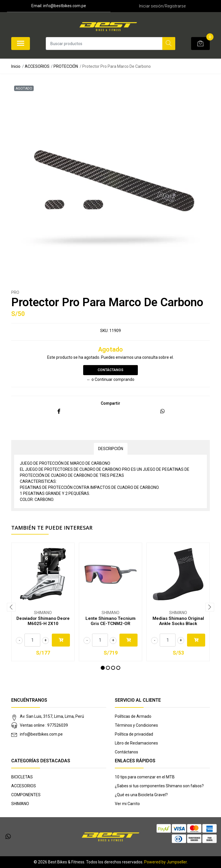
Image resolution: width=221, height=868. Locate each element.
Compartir (110, 403)
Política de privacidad (134, 734)
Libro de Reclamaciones (136, 743)
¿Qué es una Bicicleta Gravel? (141, 795)
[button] (103, 668)
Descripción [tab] (111, 449)
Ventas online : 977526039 (44, 725)
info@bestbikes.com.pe (41, 734)
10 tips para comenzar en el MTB (145, 777)
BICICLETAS (22, 777)
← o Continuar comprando (110, 379)
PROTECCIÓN (66, 66)
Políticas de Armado (133, 716)
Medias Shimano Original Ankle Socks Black (178, 621)
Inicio (16, 66)
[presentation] (11, 607)
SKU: (104, 331)
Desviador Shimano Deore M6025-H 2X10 (43, 621)
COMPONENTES (26, 795)
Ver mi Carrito (127, 804)
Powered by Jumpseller (165, 862)
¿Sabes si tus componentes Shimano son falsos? (159, 786)
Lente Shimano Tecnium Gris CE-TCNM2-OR (110, 621)
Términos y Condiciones (136, 725)
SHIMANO (20, 804)
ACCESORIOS (37, 66)
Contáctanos (110, 370)
